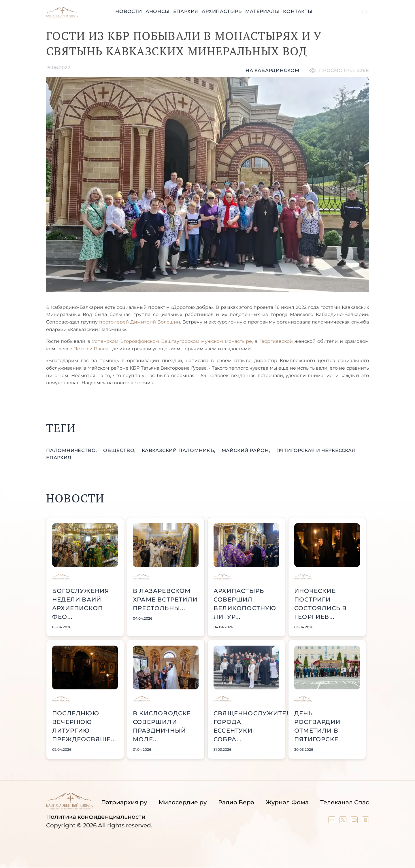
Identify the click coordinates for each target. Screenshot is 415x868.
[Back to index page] (62, 17)
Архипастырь (222, 11)
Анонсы (158, 11)
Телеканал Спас (345, 802)
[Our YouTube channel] (355, 821)
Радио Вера (236, 802)
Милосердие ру (183, 802)
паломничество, (72, 450)
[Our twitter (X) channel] (344, 821)
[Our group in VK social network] (332, 821)
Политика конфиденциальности (96, 817)
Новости (129, 11)
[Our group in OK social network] (365, 821)
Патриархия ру (124, 802)
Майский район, (247, 450)
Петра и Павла (91, 349)
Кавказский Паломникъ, (179, 450)
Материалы (262, 11)
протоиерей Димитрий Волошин (140, 322)
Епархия (186, 11)
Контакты (298, 11)
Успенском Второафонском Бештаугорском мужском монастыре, (172, 341)
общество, (120, 450)
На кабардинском (272, 70)
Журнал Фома (287, 802)
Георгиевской (276, 341)
